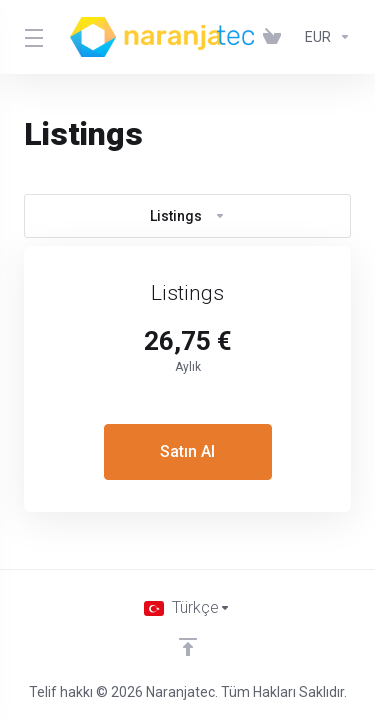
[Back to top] (188, 647)
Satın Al (187, 451)
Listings (188, 216)
